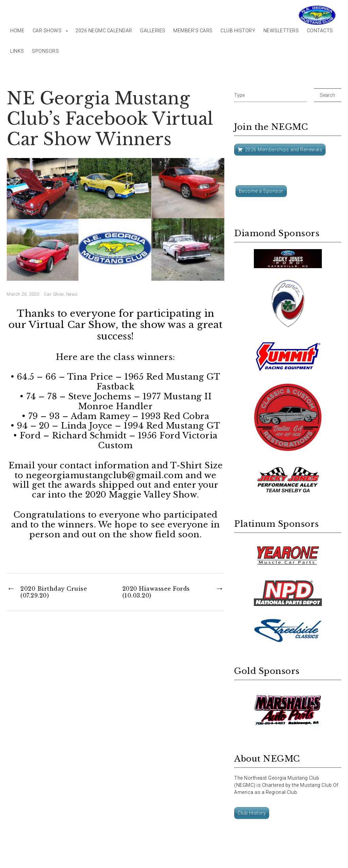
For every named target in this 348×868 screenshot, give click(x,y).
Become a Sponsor (261, 191)
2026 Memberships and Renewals (284, 150)
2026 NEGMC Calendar (104, 31)
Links (17, 51)
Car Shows (47, 31)
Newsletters (281, 31)
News (72, 294)
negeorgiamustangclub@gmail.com (104, 475)
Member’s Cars (193, 31)
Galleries (153, 31)
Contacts (320, 31)
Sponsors (45, 51)
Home (17, 31)
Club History (238, 31)
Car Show (54, 294)
